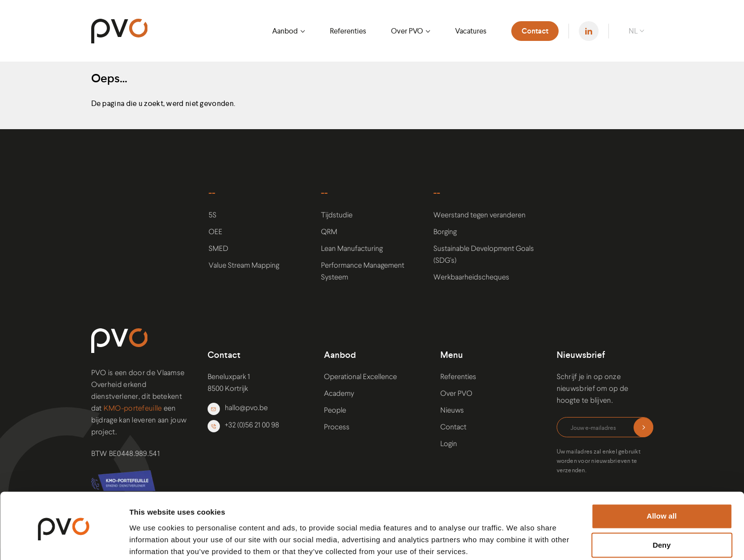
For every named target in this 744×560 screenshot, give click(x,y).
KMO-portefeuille (133, 409)
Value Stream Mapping (244, 266)
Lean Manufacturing (352, 249)
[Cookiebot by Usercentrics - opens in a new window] (64, 541)
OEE (215, 232)
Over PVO (407, 31)
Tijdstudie (337, 216)
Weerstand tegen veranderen (479, 216)
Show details (152, 541)
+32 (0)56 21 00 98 (243, 426)
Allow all (662, 478)
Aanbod (285, 31)
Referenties (348, 31)
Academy (339, 394)
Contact (535, 31)
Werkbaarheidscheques (471, 278)
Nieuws (452, 411)
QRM (329, 232)
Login (449, 444)
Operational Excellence (360, 377)
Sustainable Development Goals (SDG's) (484, 255)
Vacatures (471, 31)
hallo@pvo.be (238, 409)
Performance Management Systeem (363, 272)
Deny (662, 507)
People (335, 411)
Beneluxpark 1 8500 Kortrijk (229, 383)
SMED (218, 249)
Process (337, 428)
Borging (445, 232)
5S (213, 216)
